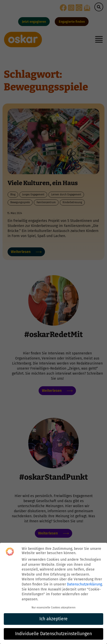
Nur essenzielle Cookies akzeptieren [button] (54, 608)
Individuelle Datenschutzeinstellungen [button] (54, 634)
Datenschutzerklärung (84, 584)
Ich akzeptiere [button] (54, 619)
